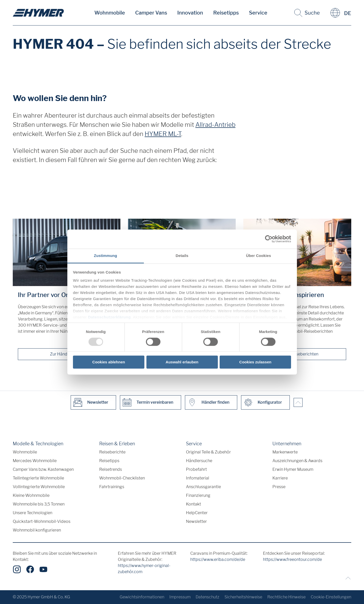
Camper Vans (151, 13)
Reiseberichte (112, 452)
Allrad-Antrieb (215, 125)
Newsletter (196, 521)
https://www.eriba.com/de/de (218, 559)
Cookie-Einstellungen (331, 597)
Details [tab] (182, 256)
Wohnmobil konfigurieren (37, 530)
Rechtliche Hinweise (286, 597)
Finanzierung (198, 495)
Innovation (190, 13)
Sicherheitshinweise (243, 597)
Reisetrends (111, 469)
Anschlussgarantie (203, 487)
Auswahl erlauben (182, 362)
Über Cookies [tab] (259, 256)
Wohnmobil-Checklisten (122, 478)
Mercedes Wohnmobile (35, 461)
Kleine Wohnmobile (31, 495)
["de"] (38, 13)
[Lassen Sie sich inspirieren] (297, 252)
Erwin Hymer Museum (293, 469)
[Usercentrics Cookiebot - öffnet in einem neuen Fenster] (269, 239)
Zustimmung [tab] (105, 256)
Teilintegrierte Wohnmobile (38, 478)
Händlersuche (199, 461)
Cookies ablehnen (109, 362)
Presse (279, 487)
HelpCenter (197, 513)
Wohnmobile (110, 13)
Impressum (180, 597)
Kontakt (193, 504)
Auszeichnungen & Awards (297, 461)
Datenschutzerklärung (109, 317)
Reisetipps (226, 13)
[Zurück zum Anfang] (347, 578)
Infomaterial (198, 478)
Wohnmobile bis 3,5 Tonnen (39, 504)
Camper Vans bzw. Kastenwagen (43, 469)
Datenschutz (208, 597)
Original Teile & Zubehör (208, 452)
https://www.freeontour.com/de (292, 559)
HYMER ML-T (163, 134)
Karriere (280, 478)
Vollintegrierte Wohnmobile (39, 487)
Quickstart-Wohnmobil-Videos (42, 521)
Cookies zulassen (255, 362)
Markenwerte (285, 452)
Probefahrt (196, 469)
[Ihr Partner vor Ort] (67, 252)
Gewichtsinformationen (142, 597)
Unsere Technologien (33, 513)
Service (258, 13)
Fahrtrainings (112, 487)
